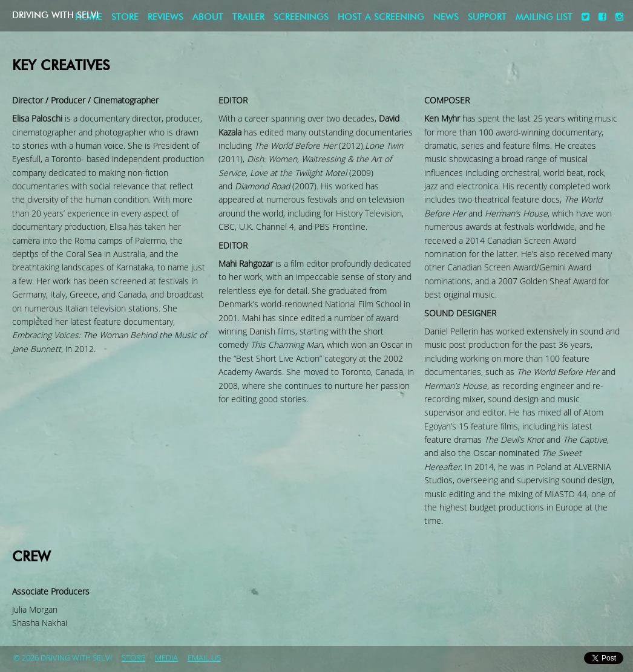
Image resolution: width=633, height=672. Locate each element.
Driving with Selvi (76, 15)
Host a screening (381, 17)
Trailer (248, 17)
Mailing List (544, 17)
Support (487, 17)
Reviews (166, 17)
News (446, 17)
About (208, 17)
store (133, 658)
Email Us (204, 658)
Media (166, 658)
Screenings (301, 17)
